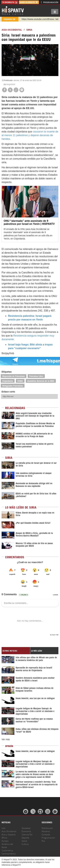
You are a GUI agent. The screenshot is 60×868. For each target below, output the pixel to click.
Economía (26, 831)
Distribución (47, 828)
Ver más (6, 739)
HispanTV (13, 10)
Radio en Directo (29, 2)
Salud (24, 841)
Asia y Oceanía (9, 834)
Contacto (46, 834)
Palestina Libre (36, 376)
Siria (29, 30)
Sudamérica (7, 850)
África (4, 837)
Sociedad (26, 828)
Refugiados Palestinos (13, 386)
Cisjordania (8, 381)
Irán (4, 828)
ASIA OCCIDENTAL (12, 30)
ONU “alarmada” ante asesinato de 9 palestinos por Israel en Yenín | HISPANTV (29, 222)
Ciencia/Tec (27, 834)
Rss (43, 841)
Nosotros (46, 831)
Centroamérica (9, 853)
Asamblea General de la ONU (41, 381)
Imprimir (9, 84)
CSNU (20, 381)
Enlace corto (8, 392)
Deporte (25, 837)
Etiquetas (7, 372)
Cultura (25, 844)
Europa (5, 841)
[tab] (16, 651)
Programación (51, 2)
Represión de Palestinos (14, 376)
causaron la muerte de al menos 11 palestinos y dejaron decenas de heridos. (30, 135)
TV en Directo (10, 2)
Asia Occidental (9, 831)
